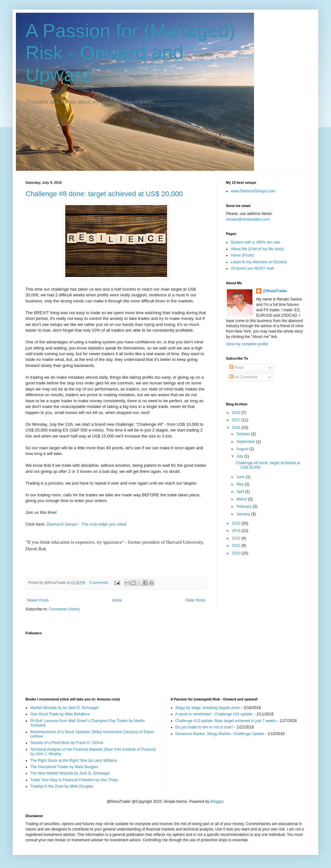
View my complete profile (247, 344)
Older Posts (195, 600)
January (244, 514)
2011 (237, 546)
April (241, 492)
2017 (237, 420)
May (241, 484)
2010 (237, 553)
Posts (237, 368)
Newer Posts (38, 600)
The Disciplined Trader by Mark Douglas (64, 767)
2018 (237, 413)
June (241, 477)
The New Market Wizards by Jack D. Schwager (70, 773)
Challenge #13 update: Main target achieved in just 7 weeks (226, 721)
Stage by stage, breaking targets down (208, 708)
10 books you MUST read (252, 268)
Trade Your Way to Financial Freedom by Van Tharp (74, 780)
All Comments (244, 377)
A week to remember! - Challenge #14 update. (214, 714)
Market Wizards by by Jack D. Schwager (64, 708)
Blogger (217, 802)
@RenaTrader (275, 291)
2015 (237, 523)
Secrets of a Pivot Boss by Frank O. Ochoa (67, 743)
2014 (237, 531)
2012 (237, 538)
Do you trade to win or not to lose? (204, 727)
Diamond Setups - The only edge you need (86, 524)
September (246, 442)
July (240, 456)
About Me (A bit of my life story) (257, 249)
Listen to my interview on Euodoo (259, 262)
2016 (237, 428)
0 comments (99, 582)
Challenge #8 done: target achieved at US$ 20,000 (104, 194)
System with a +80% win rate (255, 242)
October (244, 434)
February (245, 506)
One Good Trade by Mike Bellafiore (60, 714)
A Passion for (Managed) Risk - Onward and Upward (130, 53)
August (243, 449)
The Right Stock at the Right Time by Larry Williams (74, 761)
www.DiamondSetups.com (253, 191)
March (242, 499)
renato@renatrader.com (248, 219)
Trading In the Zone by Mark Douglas (62, 786)
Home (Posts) (242, 255)
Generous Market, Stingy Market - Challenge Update (220, 734)
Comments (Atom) (64, 609)
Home (117, 600)
